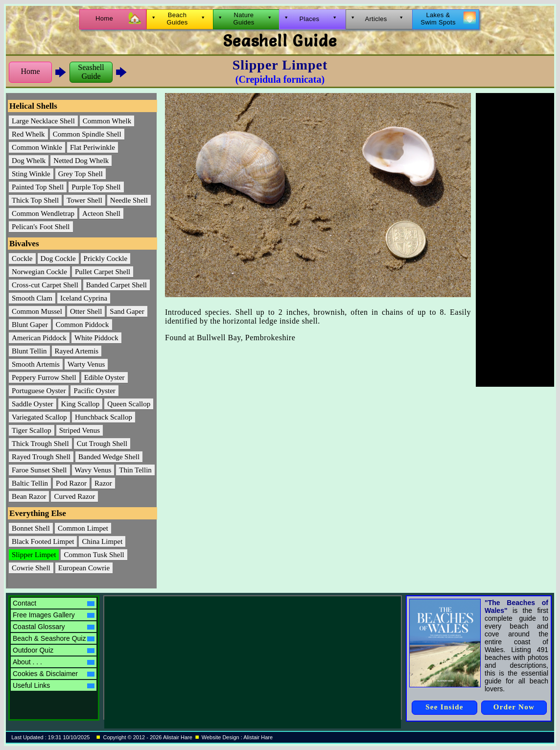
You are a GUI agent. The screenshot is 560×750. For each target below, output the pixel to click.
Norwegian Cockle (39, 272)
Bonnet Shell (31, 528)
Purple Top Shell (96, 187)
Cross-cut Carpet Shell (45, 285)
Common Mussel (37, 311)
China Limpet (102, 541)
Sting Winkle (31, 174)
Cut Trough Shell (102, 444)
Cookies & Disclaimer (54, 674)
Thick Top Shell (35, 200)
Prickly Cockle (106, 258)
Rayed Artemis (77, 351)
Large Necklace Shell (43, 121)
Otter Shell (86, 311)
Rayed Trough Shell (41, 457)
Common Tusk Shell (94, 555)
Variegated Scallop (39, 417)
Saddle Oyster (33, 404)
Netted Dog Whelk (81, 161)
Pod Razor (71, 483)
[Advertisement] (515, 240)
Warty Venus (86, 364)
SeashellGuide (91, 72)
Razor (103, 483)
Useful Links (54, 685)
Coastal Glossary (54, 627)
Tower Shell (84, 200)
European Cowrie (84, 568)
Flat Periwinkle (93, 147)
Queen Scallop (129, 404)
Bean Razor (29, 496)
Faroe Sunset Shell (39, 470)
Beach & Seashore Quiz (54, 638)
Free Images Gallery (54, 615)
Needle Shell (129, 200)
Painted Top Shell (38, 187)
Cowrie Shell (31, 568)
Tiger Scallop (32, 430)
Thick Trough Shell (40, 444)
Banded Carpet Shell (117, 285)
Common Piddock (82, 325)
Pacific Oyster (94, 391)
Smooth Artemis (36, 364)
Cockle (22, 258)
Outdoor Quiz (54, 650)
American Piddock (39, 338)
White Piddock (96, 338)
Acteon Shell (101, 213)
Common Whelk (107, 121)
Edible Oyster (105, 377)
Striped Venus (80, 430)
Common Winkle (37, 147)
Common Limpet (83, 528)
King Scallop (81, 404)
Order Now (514, 707)
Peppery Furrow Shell (44, 377)
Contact (54, 603)
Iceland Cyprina (84, 298)
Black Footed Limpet (43, 541)
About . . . (54, 662)
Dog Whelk (29, 161)
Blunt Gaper (30, 325)
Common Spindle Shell (87, 134)
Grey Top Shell (81, 174)
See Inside (444, 707)
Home (30, 71)
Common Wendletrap (43, 213)
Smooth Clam (32, 298)
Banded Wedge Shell (109, 457)
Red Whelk (28, 134)
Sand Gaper (127, 311)
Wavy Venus (93, 470)
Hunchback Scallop (104, 417)
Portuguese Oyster (39, 391)
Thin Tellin (135, 470)
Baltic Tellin (30, 483)
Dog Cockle (58, 258)
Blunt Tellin (29, 351)
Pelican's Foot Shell (41, 227)
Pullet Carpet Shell (103, 272)
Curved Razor (74, 496)
